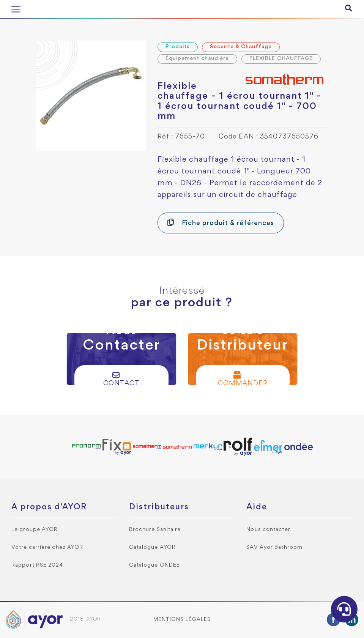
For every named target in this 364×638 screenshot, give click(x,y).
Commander (243, 379)
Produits (178, 47)
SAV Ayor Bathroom (274, 547)
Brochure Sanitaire (155, 530)
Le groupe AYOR (35, 530)
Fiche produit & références (221, 223)
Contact (121, 379)
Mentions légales (182, 620)
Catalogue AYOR (152, 547)
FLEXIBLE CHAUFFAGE (281, 59)
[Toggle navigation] (16, 9)
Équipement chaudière (197, 59)
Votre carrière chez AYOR (47, 547)
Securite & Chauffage (241, 47)
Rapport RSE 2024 (37, 565)
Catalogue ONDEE (155, 565)
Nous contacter (268, 530)
